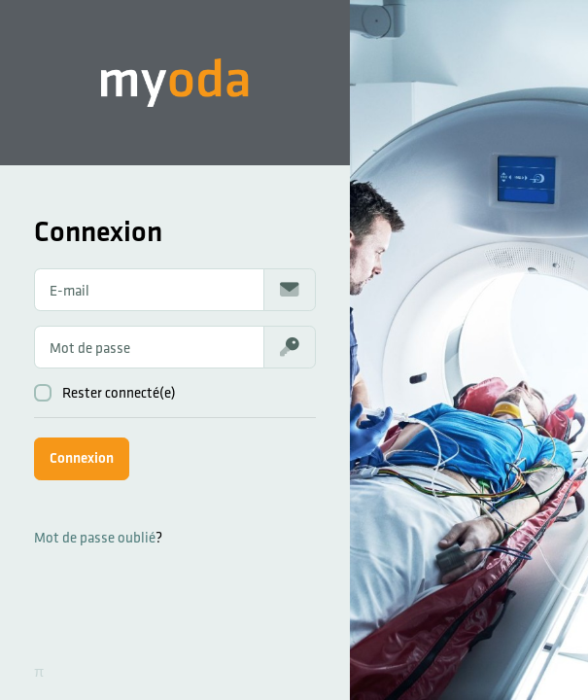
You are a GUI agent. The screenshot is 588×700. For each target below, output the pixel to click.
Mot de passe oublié (95, 537)
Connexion (82, 457)
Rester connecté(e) (105, 393)
